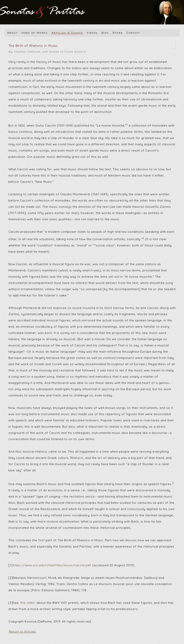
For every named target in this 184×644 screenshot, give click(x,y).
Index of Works (34, 32)
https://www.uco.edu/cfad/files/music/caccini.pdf (52, 565)
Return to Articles (22, 632)
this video (28, 603)
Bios (105, 32)
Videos (92, 32)
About (12, 32)
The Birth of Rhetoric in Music (92, 49)
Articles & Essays (67, 32)
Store (118, 32)
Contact (133, 32)
